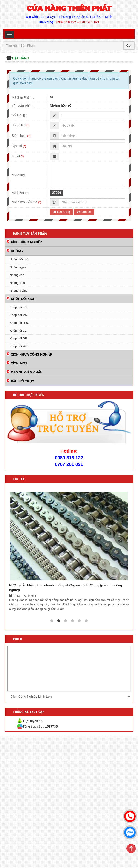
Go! (129, 46)
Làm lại (84, 212)
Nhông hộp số (19, 259)
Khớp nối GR (18, 338)
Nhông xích (17, 283)
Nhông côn (17, 275)
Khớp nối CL (18, 331)
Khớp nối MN (19, 315)
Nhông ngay (18, 267)
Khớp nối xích (19, 346)
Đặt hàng (62, 212)
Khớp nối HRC (19, 323)
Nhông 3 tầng (19, 291)
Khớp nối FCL (19, 307)
